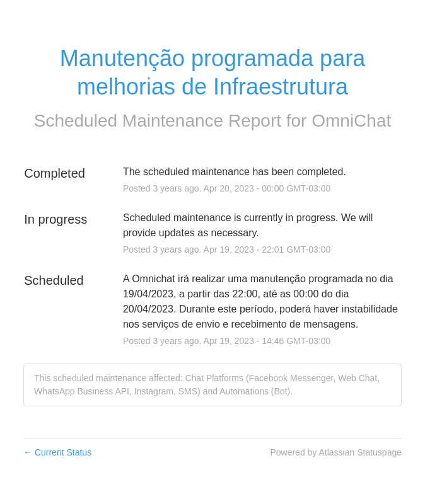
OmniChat (351, 121)
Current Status (57, 452)
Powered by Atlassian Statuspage (336, 452)
